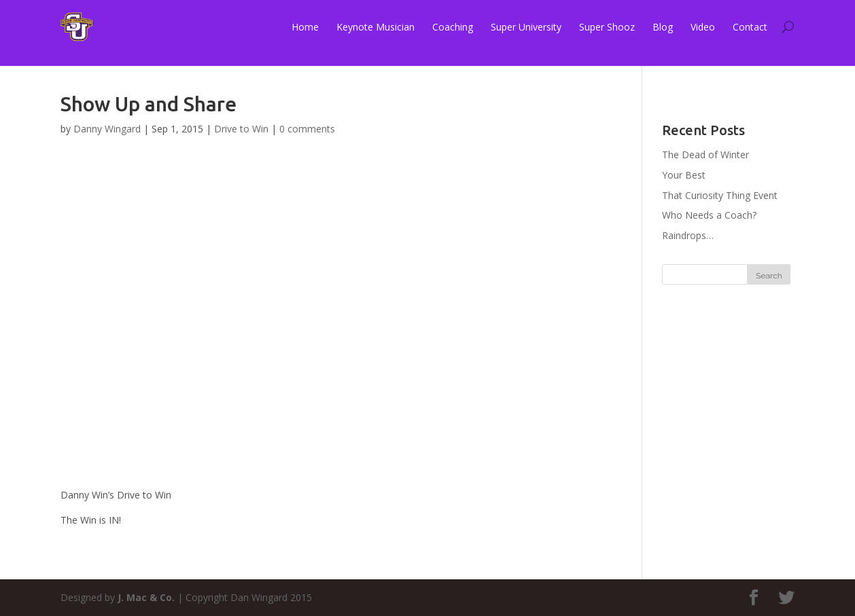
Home (305, 27)
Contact (750, 27)
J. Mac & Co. (146, 597)
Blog (663, 27)
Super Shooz (607, 27)
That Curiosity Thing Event (720, 195)
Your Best (684, 175)
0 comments (307, 129)
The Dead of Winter (705, 155)
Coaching (453, 27)
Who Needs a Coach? (709, 215)
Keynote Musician (376, 27)
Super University (526, 27)
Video (703, 27)
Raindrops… (688, 235)
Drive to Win (241, 129)
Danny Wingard (107, 129)
